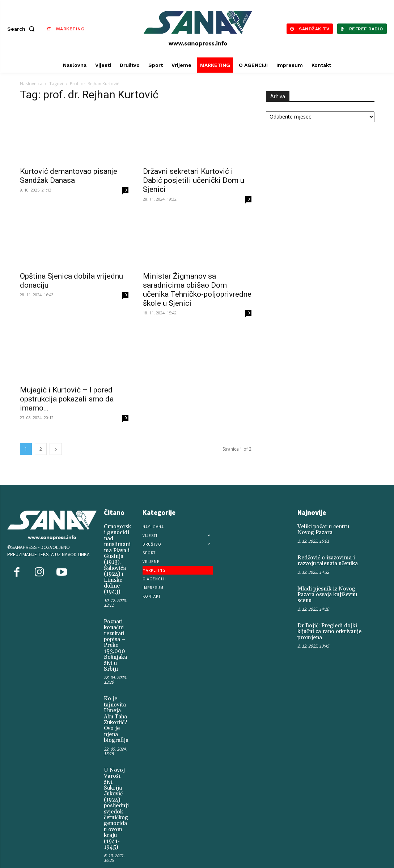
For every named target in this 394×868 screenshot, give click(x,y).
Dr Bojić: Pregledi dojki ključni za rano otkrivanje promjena (327, 629)
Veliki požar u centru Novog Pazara (330, 529)
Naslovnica (31, 84)
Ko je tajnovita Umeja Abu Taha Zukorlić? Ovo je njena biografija (115, 710)
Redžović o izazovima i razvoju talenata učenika (326, 560)
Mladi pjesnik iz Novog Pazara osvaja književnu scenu (326, 592)
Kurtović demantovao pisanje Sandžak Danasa (69, 176)
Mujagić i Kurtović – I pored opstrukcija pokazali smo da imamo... (67, 399)
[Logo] (198, 29)
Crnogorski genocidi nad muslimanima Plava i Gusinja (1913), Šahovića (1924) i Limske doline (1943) (117, 557)
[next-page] (56, 449)
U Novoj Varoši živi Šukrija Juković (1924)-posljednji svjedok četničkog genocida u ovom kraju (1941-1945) (115, 795)
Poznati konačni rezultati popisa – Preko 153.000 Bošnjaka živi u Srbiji (115, 639)
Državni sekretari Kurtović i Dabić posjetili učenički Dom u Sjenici (194, 180)
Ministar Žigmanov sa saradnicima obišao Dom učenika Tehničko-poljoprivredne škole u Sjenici (197, 290)
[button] (22, 29)
